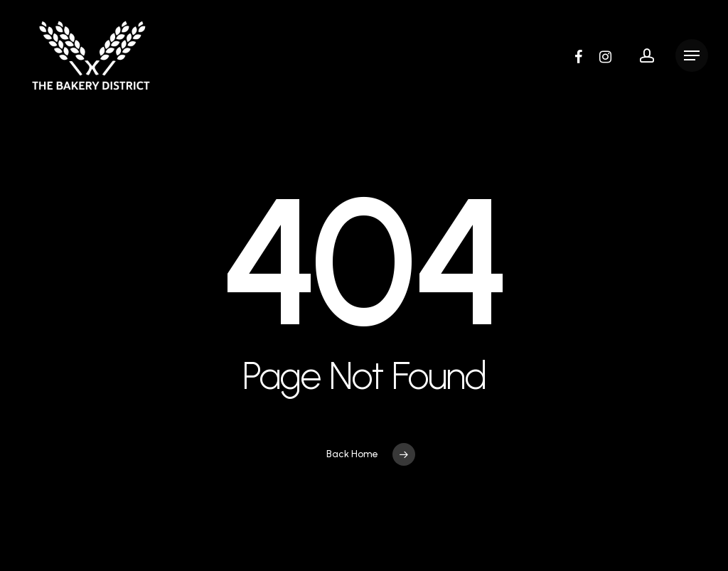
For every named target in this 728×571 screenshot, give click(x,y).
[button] (692, 56)
